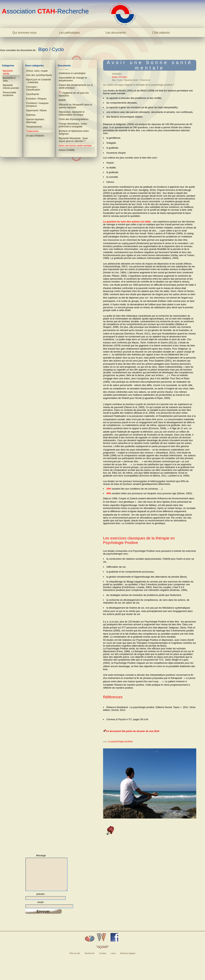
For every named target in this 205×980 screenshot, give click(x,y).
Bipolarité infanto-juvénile (11, 87)
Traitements (32, 131)
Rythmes (31, 115)
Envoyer (43, 916)
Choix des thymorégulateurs (74, 119)
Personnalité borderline (9, 94)
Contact (103, 958)
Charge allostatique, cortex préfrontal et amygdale (73, 125)
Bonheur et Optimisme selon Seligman (74, 132)
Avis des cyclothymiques (39, 75)
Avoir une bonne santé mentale (75, 146)
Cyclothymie (33, 94)
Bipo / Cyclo (51, 49)
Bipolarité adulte (8, 72)
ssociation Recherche (45, 11)
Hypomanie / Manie (36, 110)
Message (41, 855)
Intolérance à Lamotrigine (72, 73)
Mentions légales (128, 958)
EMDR (62, 100)
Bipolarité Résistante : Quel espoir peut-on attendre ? (73, 140)
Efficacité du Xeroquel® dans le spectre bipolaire (75, 106)
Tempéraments (34, 127)
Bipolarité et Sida (9, 79)
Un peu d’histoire (35, 136)
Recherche (90, 958)
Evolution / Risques (36, 99)
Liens (113, 958)
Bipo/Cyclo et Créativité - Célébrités (38, 81)
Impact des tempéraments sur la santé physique (76, 86)
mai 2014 (154, 731)
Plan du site (75, 958)
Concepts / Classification (33, 88)
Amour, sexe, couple (37, 71)
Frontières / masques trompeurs (37, 104)
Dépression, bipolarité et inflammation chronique (72, 113)
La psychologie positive (120, 741)
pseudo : (41, 899)
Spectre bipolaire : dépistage (36, 121)
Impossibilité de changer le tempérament (73, 79)
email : (41, 907)
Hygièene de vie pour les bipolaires (74, 94)
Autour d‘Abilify (67, 150)
